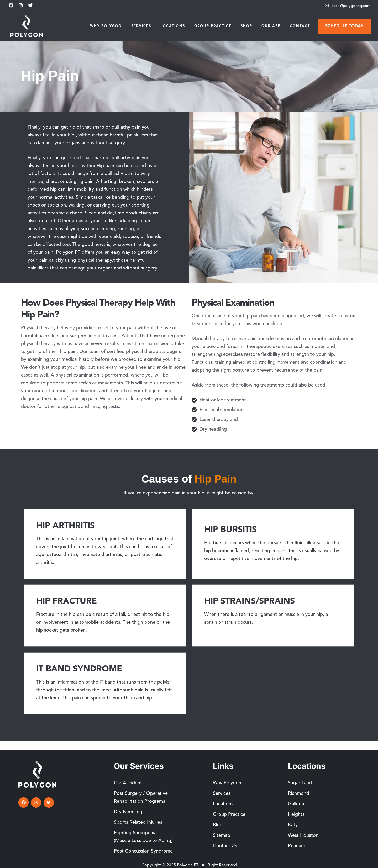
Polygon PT (188, 865)
